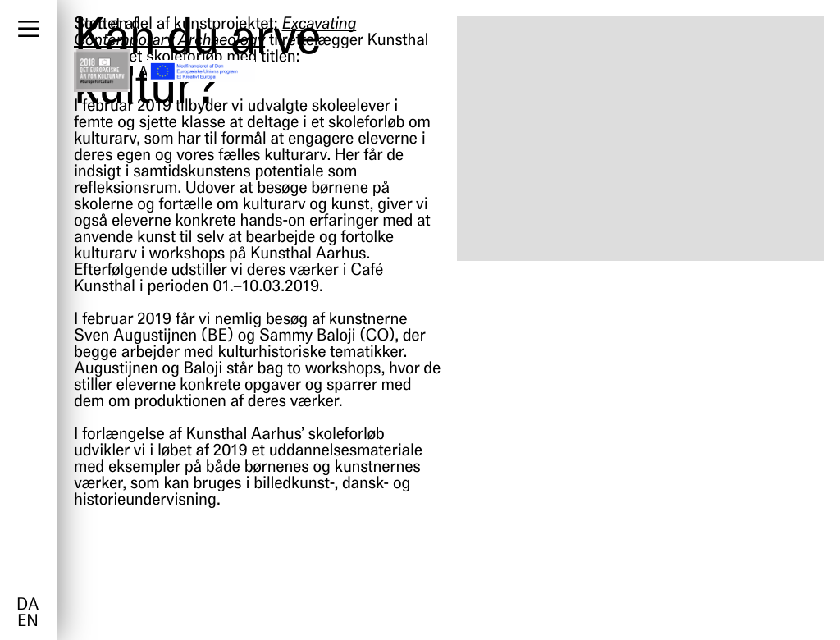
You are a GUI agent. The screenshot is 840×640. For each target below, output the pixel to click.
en (27, 622)
